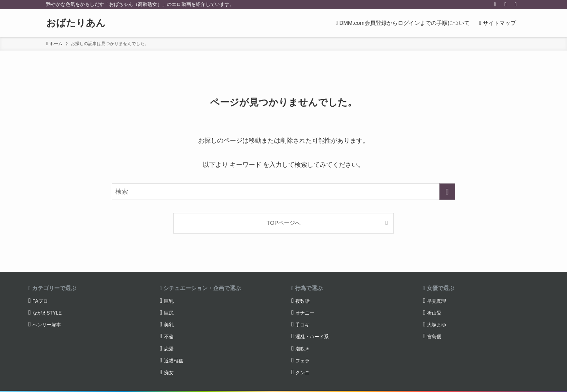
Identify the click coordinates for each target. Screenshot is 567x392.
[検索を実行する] (447, 192)
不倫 (169, 337)
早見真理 (437, 301)
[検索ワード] (283, 192)
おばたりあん (76, 23)
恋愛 (169, 349)
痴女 (169, 373)
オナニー (305, 313)
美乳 (169, 325)
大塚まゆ (437, 325)
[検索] (516, 4)
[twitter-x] (495, 4)
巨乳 (169, 301)
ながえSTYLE (47, 313)
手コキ (302, 325)
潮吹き (302, 349)
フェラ (302, 361)
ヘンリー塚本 (47, 325)
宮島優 (434, 337)
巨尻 (169, 313)
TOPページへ (283, 223)
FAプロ (40, 301)
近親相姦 (174, 361)
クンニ (302, 373)
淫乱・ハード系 (312, 337)
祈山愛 (434, 313)
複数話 (302, 301)
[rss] (505, 4)
